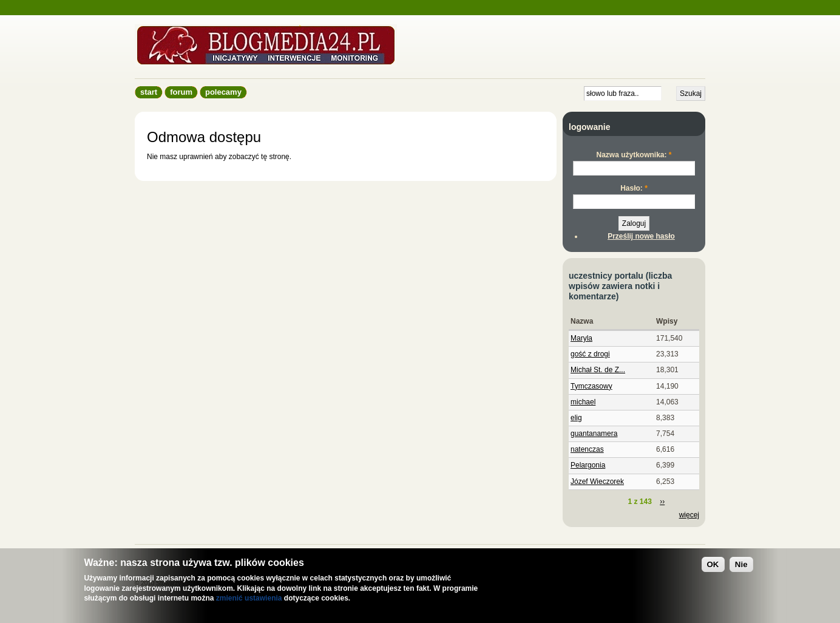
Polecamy (223, 92)
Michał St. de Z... (598, 370)
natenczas (587, 449)
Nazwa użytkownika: (634, 155)
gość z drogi (590, 354)
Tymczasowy (591, 386)
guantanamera (594, 434)
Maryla (581, 338)
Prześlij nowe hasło (641, 236)
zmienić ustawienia (249, 598)
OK (713, 564)
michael (583, 402)
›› (662, 502)
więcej (689, 515)
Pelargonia (588, 465)
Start (149, 92)
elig (576, 418)
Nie (741, 564)
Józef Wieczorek (597, 482)
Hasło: (634, 188)
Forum (181, 92)
